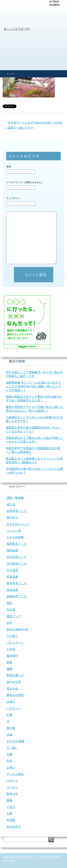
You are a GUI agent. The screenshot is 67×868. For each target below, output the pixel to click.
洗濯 (9, 735)
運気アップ (14, 616)
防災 (9, 761)
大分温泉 (12, 570)
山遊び (11, 702)
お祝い (11, 767)
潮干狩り (12, 518)
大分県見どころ (17, 564)
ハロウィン (14, 708)
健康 (9, 669)
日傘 (9, 754)
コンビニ (12, 787)
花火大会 (12, 689)
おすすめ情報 (15, 537)
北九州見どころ (17, 557)
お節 (9, 814)
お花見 (11, 649)
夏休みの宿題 (15, 695)
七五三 (11, 807)
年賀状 (11, 820)
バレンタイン (15, 643)
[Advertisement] (33, 35)
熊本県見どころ (17, 583)
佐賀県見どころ (17, 511)
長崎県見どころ (17, 596)
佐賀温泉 (12, 577)
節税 (9, 662)
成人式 (11, 504)
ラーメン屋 (14, 531)
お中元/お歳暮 (16, 741)
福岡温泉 (12, 550)
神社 (9, 603)
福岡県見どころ (17, 544)
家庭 (9, 800)
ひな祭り (12, 636)
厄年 (9, 623)
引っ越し (12, 748)
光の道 (11, 610)
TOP (17, 29)
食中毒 (11, 728)
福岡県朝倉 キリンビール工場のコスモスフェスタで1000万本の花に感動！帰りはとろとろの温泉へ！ (33, 386)
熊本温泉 (12, 590)
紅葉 (9, 715)
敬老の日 (12, 794)
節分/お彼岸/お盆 (17, 629)
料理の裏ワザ (15, 675)
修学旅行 (12, 656)
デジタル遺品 (15, 774)
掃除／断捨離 (15, 498)
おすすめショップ (18, 524)
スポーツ (12, 781)
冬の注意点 (14, 827)
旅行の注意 (14, 682)
